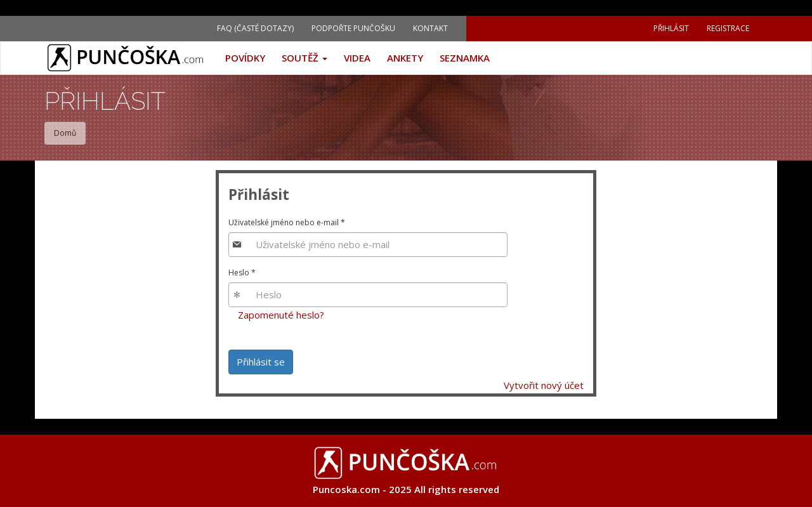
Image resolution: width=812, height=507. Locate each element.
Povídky (245, 58)
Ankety (405, 58)
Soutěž (304, 58)
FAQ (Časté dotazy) (255, 28)
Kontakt (430, 28)
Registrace (728, 28)
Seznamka (465, 58)
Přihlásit (671, 28)
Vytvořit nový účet (544, 385)
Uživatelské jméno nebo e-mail (287, 222)
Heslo (242, 273)
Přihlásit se (261, 362)
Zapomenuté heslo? (281, 315)
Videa (357, 58)
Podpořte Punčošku (353, 28)
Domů (65, 133)
